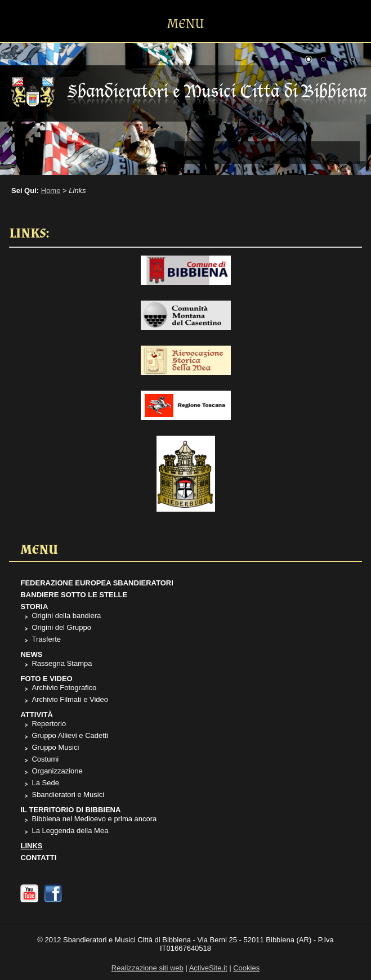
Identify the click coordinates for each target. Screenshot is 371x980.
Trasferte (46, 639)
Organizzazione (57, 771)
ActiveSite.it (208, 968)
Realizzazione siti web (147, 968)
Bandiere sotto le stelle (74, 595)
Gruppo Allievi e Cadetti (70, 735)
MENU (186, 24)
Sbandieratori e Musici (68, 795)
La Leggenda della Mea (70, 831)
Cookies (246, 968)
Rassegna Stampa (62, 663)
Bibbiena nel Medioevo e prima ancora (94, 819)
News (31, 654)
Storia (34, 607)
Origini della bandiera (66, 616)
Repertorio (49, 724)
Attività (37, 715)
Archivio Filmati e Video (70, 699)
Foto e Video (46, 679)
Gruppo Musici (55, 747)
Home (51, 191)
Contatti (38, 858)
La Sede (45, 783)
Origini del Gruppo (61, 627)
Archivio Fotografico (64, 688)
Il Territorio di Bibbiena (70, 810)
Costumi (45, 759)
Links (31, 846)
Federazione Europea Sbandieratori (97, 583)
